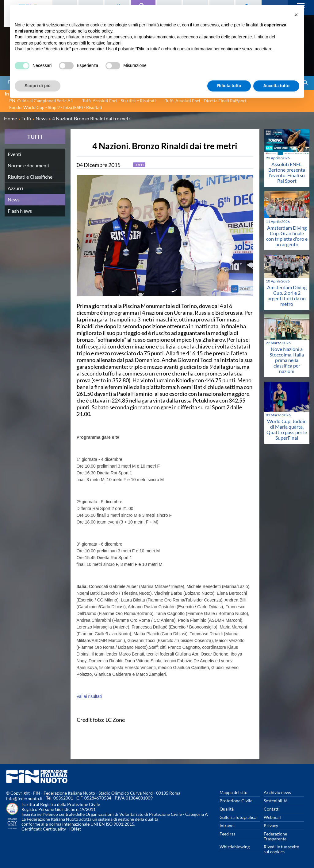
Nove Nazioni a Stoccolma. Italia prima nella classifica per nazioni (287, 360)
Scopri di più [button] (38, 86)
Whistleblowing (235, 847)
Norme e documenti (29, 165)
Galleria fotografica (238, 817)
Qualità (227, 809)
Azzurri (15, 188)
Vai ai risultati (89, 696)
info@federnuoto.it (24, 798)
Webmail (272, 817)
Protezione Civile (236, 801)
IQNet (75, 829)
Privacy (271, 825)
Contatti (272, 809)
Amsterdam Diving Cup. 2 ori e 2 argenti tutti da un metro (287, 296)
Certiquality (54, 829)
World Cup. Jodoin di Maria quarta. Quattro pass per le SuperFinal (287, 429)
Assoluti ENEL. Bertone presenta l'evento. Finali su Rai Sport (287, 172)
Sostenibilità (276, 801)
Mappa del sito (234, 792)
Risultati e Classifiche (30, 177)
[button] (296, 15)
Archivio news (277, 792)
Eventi (14, 154)
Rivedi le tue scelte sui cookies (281, 849)
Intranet (227, 825)
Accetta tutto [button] (276, 86)
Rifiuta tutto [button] (229, 86)
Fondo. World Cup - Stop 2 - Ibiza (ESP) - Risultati (56, 107)
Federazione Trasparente (275, 836)
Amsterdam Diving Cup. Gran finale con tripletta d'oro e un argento (287, 236)
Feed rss (227, 834)
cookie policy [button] (100, 31)
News (14, 199)
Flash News (20, 211)
